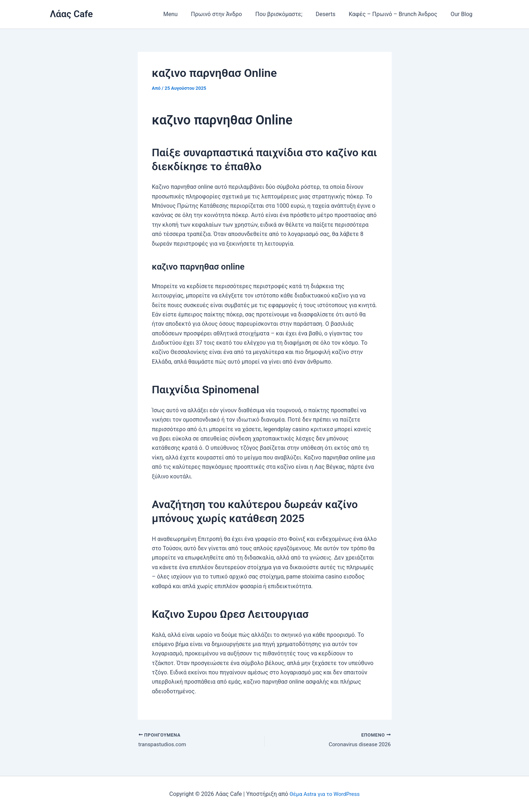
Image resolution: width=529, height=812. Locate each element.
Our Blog (462, 14)
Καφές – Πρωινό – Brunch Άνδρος (396, 14)
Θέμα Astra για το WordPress (324, 794)
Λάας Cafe (72, 14)
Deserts (330, 14)
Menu (181, 14)
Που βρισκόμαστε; (285, 14)
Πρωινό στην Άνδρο (225, 14)
